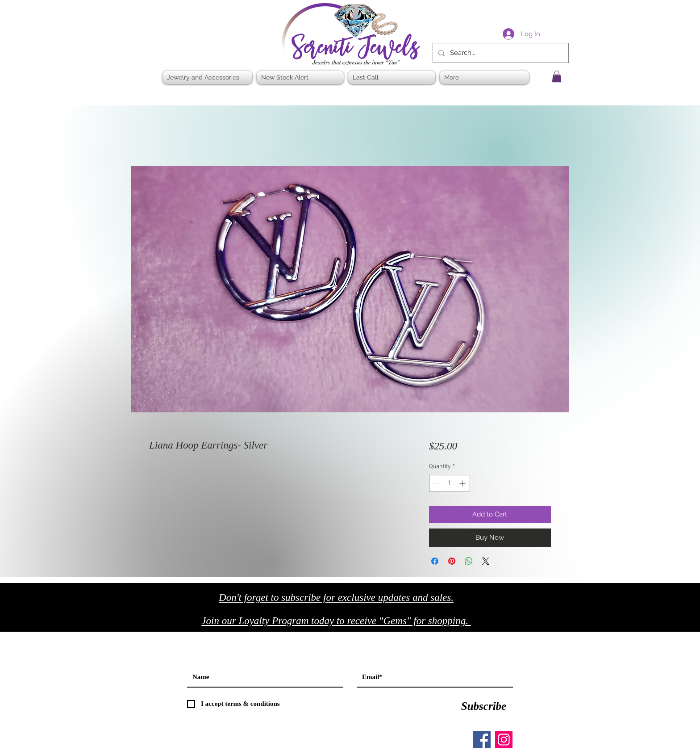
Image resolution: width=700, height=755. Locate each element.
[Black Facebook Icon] (519, 623)
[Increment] (463, 483)
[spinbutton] (450, 483)
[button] (557, 76)
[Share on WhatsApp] (469, 561)
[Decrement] (436, 483)
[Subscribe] (484, 706)
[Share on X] (486, 561)
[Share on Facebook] (435, 561)
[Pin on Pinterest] (452, 561)
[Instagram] (504, 740)
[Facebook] (482, 740)
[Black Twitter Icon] (538, 623)
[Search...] (500, 53)
